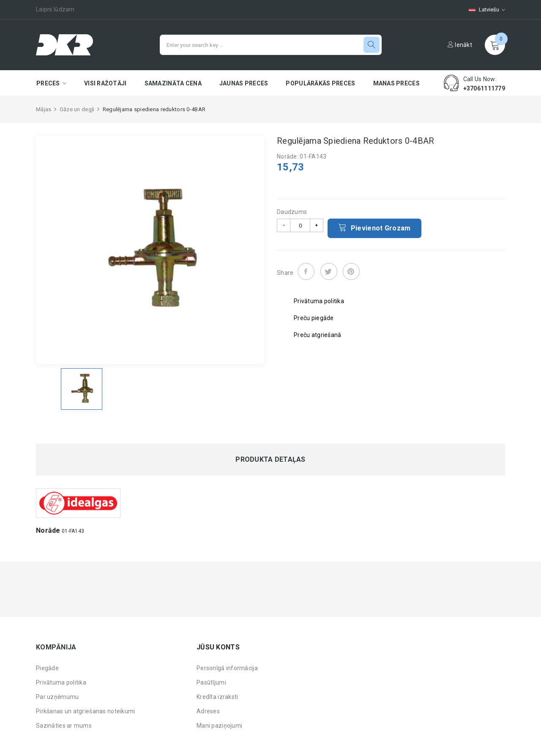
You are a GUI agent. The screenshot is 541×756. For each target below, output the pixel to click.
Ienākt (460, 45)
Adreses (208, 711)
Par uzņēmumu (57, 697)
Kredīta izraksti (217, 697)
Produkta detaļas (270, 460)
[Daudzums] (300, 225)
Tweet (329, 271)
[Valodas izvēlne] (483, 10)
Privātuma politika (61, 682)
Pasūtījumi (211, 682)
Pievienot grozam (374, 227)
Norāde (48, 530)
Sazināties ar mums (64, 726)
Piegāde (47, 668)
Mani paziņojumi (219, 726)
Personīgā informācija (227, 668)
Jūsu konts (218, 647)
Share (306, 271)
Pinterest (351, 271)
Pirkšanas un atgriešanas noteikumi (86, 711)
